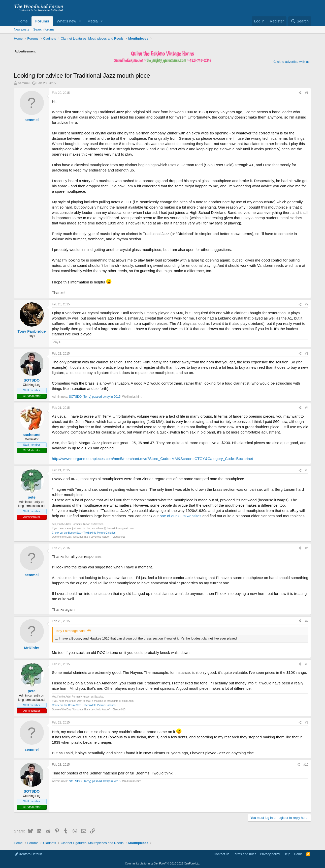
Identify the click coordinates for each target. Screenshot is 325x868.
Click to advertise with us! (292, 62)
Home (23, 21)
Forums (42, 21)
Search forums (44, 29)
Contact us (221, 854)
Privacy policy (270, 854)
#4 (307, 408)
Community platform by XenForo (162, 863)
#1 (307, 93)
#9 (307, 722)
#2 (307, 304)
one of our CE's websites (181, 516)
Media (93, 21)
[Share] (300, 93)
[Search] (300, 21)
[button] (80, 21)
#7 (307, 621)
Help (287, 854)
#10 (306, 765)
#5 (307, 470)
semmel (24, 83)
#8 (307, 664)
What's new (66, 21)
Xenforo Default (28, 854)
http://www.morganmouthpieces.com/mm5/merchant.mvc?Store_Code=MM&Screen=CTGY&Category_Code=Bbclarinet (152, 459)
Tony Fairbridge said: (70, 631)
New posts (22, 29)
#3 (307, 354)
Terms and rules (245, 854)
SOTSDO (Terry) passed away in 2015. (95, 397)
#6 (307, 548)
